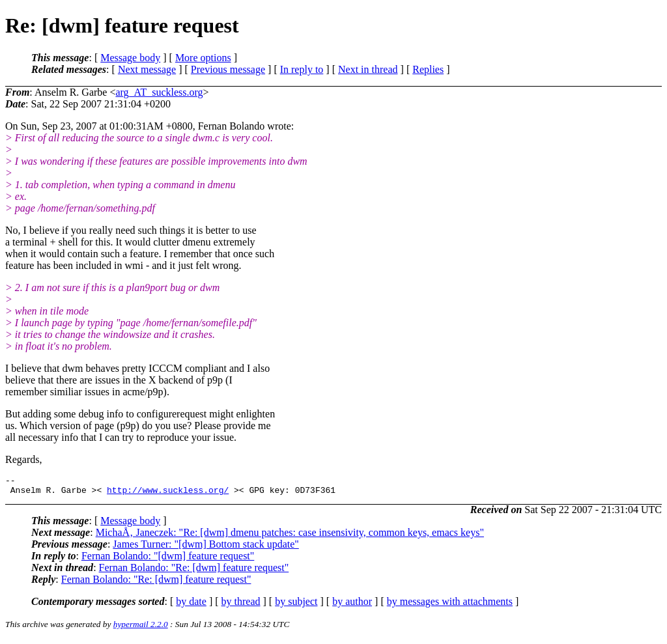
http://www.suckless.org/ (168, 494)
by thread (241, 605)
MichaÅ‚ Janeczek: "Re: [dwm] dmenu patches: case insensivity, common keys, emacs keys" (290, 536)
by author (352, 605)
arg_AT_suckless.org (159, 92)
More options (203, 58)
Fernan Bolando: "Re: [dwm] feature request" (194, 571)
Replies (428, 69)
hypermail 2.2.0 (141, 628)
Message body (130, 58)
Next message (147, 69)
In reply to (302, 69)
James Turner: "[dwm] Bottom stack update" (206, 548)
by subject (296, 605)
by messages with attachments (450, 605)
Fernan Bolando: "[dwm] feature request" (168, 560)
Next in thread (368, 69)
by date (191, 605)
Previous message (228, 69)
